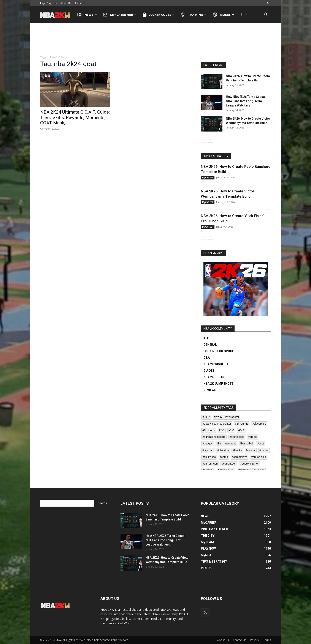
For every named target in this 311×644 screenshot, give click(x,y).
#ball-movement (226, 444)
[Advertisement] (155, 36)
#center (264, 450)
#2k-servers (259, 424)
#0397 (206, 417)
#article (253, 437)
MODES (224, 15)
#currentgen (229, 464)
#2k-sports (209, 430)
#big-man (208, 450)
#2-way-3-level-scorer (226, 417)
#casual (251, 450)
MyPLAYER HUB (120, 15)
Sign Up (53, 3)
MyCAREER (208, 178)
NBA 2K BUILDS (214, 377)
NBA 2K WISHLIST (216, 364)
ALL (206, 338)
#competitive (240, 457)
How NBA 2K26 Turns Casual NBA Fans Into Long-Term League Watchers (246, 101)
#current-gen (210, 464)
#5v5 (241, 430)
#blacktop (223, 450)
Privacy (255, 640)
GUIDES (209, 371)
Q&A (207, 358)
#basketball (247, 444)
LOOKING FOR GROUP (219, 351)
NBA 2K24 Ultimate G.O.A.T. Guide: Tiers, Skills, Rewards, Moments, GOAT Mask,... (75, 117)
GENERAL (210, 345)
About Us (66, 3)
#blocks (237, 450)
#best (261, 444)
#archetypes (237, 437)
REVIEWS (210, 390)
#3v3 (231, 430)
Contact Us (81, 3)
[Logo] (57, 15)
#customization (250, 464)
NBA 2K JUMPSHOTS (219, 384)
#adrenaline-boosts (214, 437)
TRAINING (194, 15)
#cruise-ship (259, 457)
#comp (224, 457)
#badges (208, 444)
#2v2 (222, 430)
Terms (267, 640)
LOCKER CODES (159, 15)
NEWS (87, 15)
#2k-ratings (242, 424)
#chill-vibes (209, 457)
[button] (266, 15)
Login (43, 3)
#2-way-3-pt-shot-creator (217, 424)
